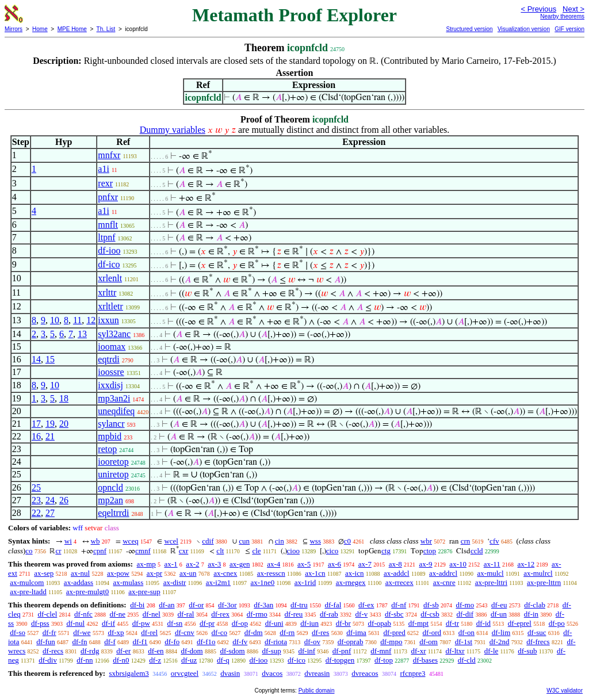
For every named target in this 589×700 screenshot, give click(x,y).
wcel (171, 541)
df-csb (430, 614)
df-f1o (206, 642)
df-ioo (109, 250)
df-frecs (538, 642)
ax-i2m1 (218, 582)
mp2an (110, 500)
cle (256, 551)
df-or (196, 605)
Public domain (317, 691)
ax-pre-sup (144, 592)
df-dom (192, 651)
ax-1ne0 (262, 582)
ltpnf (106, 237)
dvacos (272, 673)
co (29, 551)
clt (220, 551)
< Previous (538, 9)
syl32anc (114, 334)
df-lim (501, 632)
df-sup (272, 651)
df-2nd (500, 642)
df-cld (467, 660)
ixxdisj (110, 385)
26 (64, 500)
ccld (477, 551)
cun (244, 541)
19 (50, 424)
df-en (156, 651)
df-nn (85, 660)
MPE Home (72, 29)
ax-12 (526, 564)
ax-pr (154, 573)
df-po (557, 623)
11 (77, 320)
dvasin (230, 673)
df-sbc (394, 614)
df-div (48, 660)
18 (64, 398)
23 (36, 500)
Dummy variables (173, 130)
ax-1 (171, 564)
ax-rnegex (351, 582)
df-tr (452, 623)
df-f (110, 642)
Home (40, 29)
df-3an (263, 605)
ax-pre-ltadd (28, 592)
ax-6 (334, 564)
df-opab (380, 623)
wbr (426, 541)
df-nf (399, 605)
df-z (155, 660)
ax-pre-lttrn (544, 582)
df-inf (307, 651)
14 (36, 359)
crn (466, 541)
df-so (18, 632)
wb (95, 541)
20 (64, 424)
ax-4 (274, 564)
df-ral (186, 614)
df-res (320, 632)
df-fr (49, 632)
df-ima (356, 632)
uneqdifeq (116, 411)
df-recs (53, 651)
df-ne (118, 614)
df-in (531, 614)
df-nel (152, 614)
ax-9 (426, 564)
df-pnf (342, 651)
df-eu (499, 605)
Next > (573, 9)
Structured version (469, 29)
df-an (167, 605)
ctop (430, 551)
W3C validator (565, 691)
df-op (240, 623)
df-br (343, 623)
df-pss (40, 623)
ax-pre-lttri (491, 582)
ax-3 (214, 564)
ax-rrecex (399, 582)
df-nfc (83, 614)
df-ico (109, 264)
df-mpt (418, 623)
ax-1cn (315, 573)
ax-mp (146, 564)
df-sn (175, 623)
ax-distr (175, 582)
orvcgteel (185, 673)
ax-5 (304, 564)
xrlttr (107, 292)
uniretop (113, 474)
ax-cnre (444, 582)
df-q (223, 660)
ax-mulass (129, 582)
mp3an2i (114, 398)
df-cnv (185, 632)
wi (68, 541)
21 (50, 436)
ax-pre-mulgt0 (87, 592)
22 (36, 513)
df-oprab (351, 642)
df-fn (80, 642)
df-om (429, 642)
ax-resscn (271, 573)
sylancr (111, 424)
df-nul (75, 623)
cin (280, 541)
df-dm (254, 632)
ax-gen (240, 564)
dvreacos (365, 673)
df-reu (294, 614)
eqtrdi (108, 359)
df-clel (47, 614)
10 (55, 320)
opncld (110, 487)
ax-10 (458, 564)
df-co (219, 632)
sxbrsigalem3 (129, 673)
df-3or (227, 605)
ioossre (111, 372)
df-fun (46, 642)
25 (36, 487)
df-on (466, 632)
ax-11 (492, 564)
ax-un (188, 573)
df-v (362, 614)
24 (50, 500)
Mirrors (14, 29)
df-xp (116, 632)
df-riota (276, 642)
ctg (386, 551)
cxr (184, 551)
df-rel (149, 632)
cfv (494, 541)
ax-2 (192, 564)
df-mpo (391, 642)
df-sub (527, 651)
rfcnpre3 (413, 673)
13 (82, 334)
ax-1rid (305, 582)
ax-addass (79, 582)
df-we (82, 632)
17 (36, 424)
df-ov (312, 642)
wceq (130, 541)
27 (50, 513)
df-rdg (90, 651)
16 (36, 436)
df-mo (465, 605)
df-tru (299, 605)
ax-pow (118, 573)
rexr (105, 183)
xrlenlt (110, 278)
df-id (483, 623)
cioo (293, 551)
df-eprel (520, 623)
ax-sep (44, 573)
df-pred (395, 632)
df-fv (240, 642)
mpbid (110, 436)
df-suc (537, 632)
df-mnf (381, 651)
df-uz (189, 660)
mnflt (108, 225)
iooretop (113, 462)
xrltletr (110, 306)
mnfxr (109, 155)
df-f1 (140, 642)
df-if (108, 623)
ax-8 (395, 564)
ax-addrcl (443, 573)
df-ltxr (455, 651)
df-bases (425, 660)
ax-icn (354, 573)
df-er (123, 651)
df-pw (141, 623)
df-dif (465, 614)
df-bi (137, 605)
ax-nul (80, 573)
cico (332, 551)
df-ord (432, 632)
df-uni (274, 623)
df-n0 (121, 660)
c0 (347, 541)
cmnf (143, 551)
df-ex (366, 605)
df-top (384, 660)
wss (315, 541)
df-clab (535, 605)
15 (50, 359)
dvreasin (317, 673)
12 (91, 320)
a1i (104, 169)
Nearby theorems (562, 16)
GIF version (569, 29)
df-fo (172, 642)
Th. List (106, 29)
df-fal (333, 605)
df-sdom (232, 651)
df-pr (207, 623)
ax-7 (365, 564)
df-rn (287, 632)
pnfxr (108, 197)
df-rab (329, 614)
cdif (208, 541)
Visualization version (524, 29)
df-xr (418, 651)
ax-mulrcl (538, 573)
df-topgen (340, 660)
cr (58, 551)
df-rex (220, 614)
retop (107, 449)
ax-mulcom (27, 582)
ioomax (112, 347)
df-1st (464, 642)
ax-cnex (225, 573)
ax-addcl (397, 573)
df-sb (431, 605)
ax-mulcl (491, 573)
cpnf (100, 551)
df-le (492, 651)
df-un (499, 614)
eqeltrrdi (113, 513)
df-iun (309, 623)
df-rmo (257, 614)
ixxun (108, 320)
